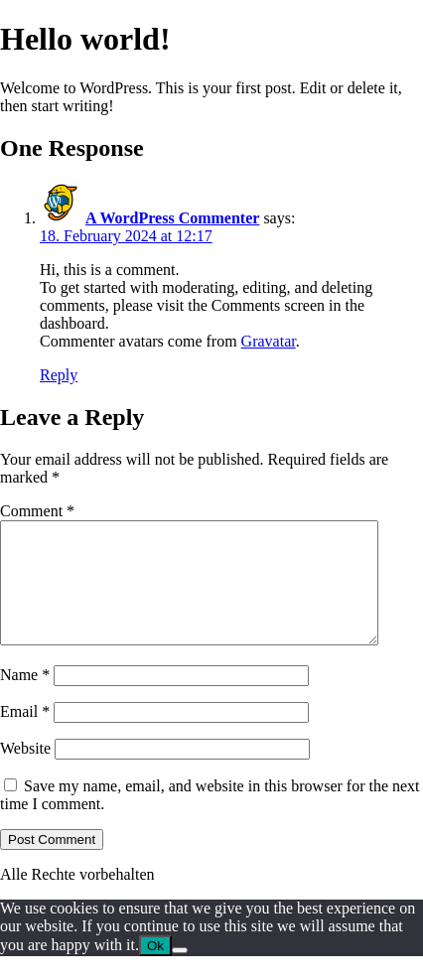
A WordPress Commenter (172, 218)
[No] (180, 974)
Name (25, 699)
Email (25, 735)
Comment (37, 511)
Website (25, 772)
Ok (155, 970)
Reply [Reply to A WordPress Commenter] (59, 375)
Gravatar (269, 341)
